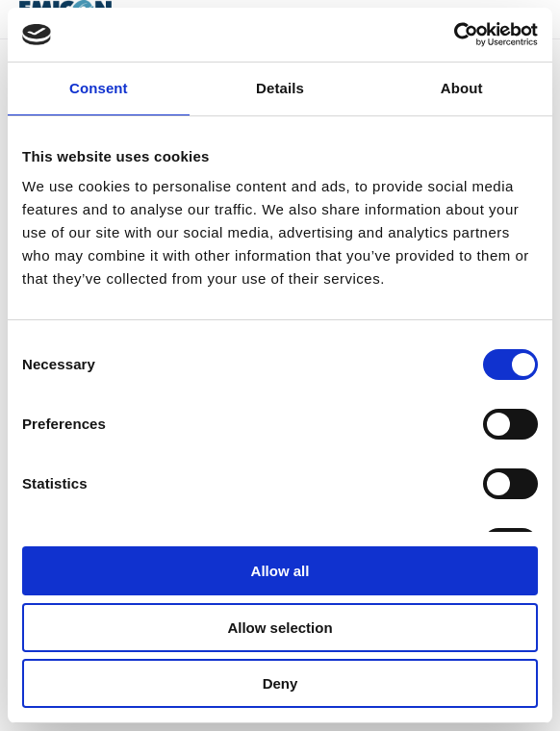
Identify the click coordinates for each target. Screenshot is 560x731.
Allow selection (280, 628)
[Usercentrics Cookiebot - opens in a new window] (454, 35)
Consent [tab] (99, 88)
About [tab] (462, 88)
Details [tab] (280, 88)
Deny (280, 683)
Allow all (280, 571)
